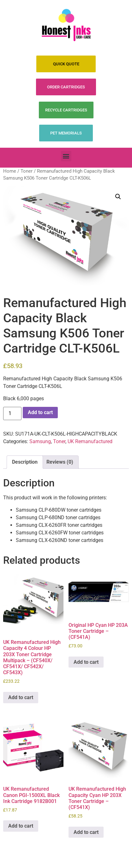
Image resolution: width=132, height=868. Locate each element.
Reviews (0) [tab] (60, 462)
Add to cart (40, 412)
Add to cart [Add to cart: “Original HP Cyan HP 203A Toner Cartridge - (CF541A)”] (86, 662)
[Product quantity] (12, 413)
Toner (27, 171)
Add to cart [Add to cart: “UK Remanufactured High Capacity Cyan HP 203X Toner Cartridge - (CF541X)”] (86, 832)
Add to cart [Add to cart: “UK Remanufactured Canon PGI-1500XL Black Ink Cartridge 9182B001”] (21, 826)
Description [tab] (25, 462)
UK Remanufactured (90, 441)
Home (10, 171)
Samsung (40, 441)
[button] (66, 156)
